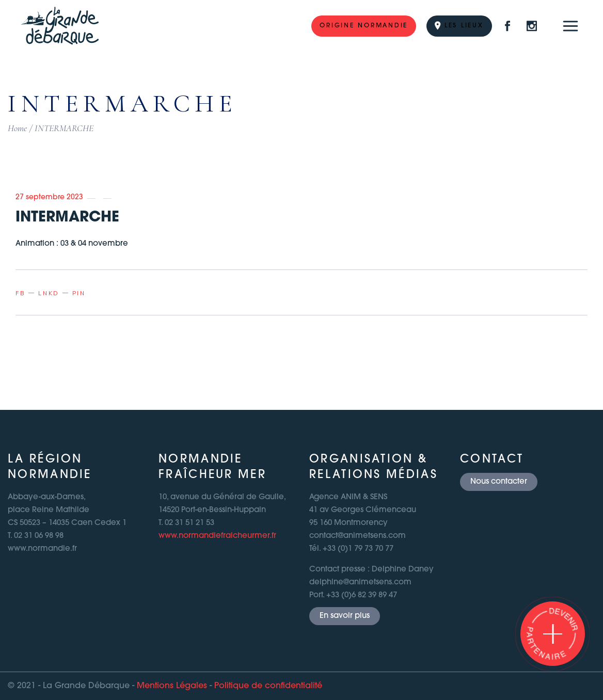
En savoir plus (345, 616)
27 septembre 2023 (49, 197)
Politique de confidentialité (268, 686)
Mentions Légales (172, 686)
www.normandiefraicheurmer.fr (217, 536)
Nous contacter (499, 482)
